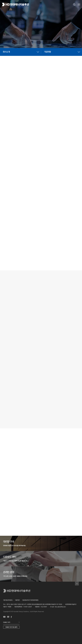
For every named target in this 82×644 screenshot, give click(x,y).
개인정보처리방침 (8, 600)
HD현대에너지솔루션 (15, 4)
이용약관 (17, 600)
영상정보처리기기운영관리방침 (30, 600)
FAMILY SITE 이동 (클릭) (11, 627)
